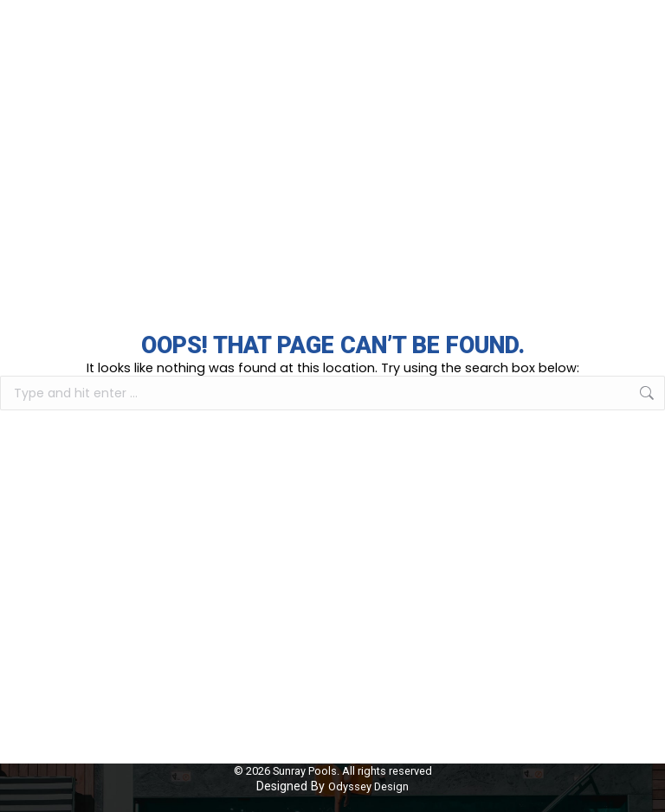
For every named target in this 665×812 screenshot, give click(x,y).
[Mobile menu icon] (639, 32)
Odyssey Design (368, 786)
